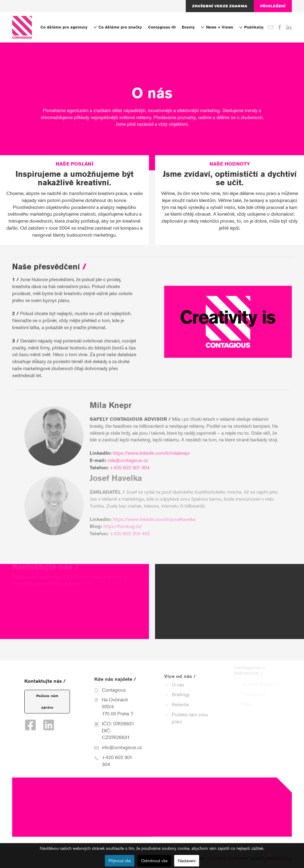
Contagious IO (162, 27)
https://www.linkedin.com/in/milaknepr (151, 444)
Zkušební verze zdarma (220, 6)
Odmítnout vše (154, 861)
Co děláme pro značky (118, 27)
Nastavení (187, 861)
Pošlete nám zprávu (47, 696)
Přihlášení (273, 6)
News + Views (217, 27)
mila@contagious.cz (128, 451)
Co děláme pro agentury (64, 27)
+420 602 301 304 (130, 458)
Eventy (188, 27)
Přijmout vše (120, 861)
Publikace (251, 27)
